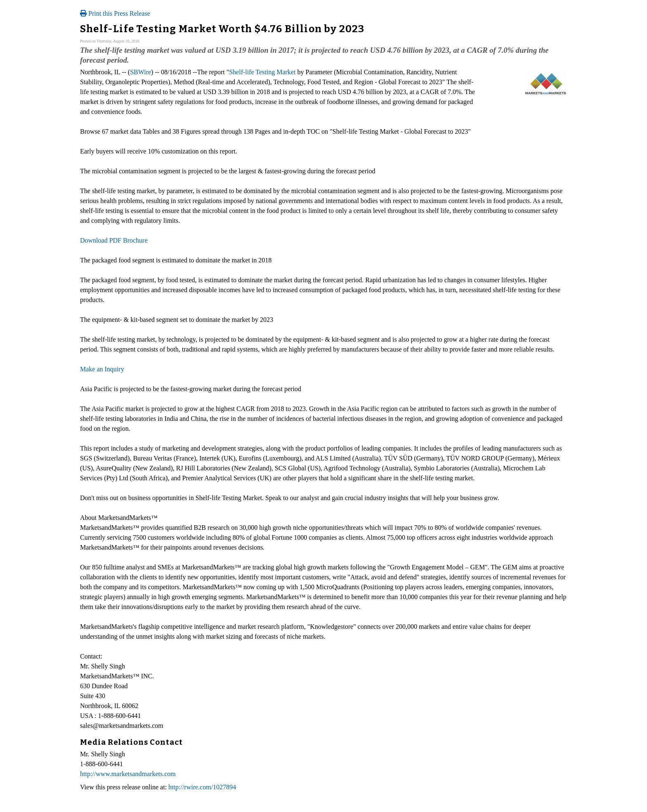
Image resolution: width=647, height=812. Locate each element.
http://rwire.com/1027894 (202, 787)
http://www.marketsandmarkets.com (128, 774)
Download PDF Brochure (114, 240)
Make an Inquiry (102, 369)
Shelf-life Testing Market (262, 72)
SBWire (140, 72)
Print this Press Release (115, 13)
